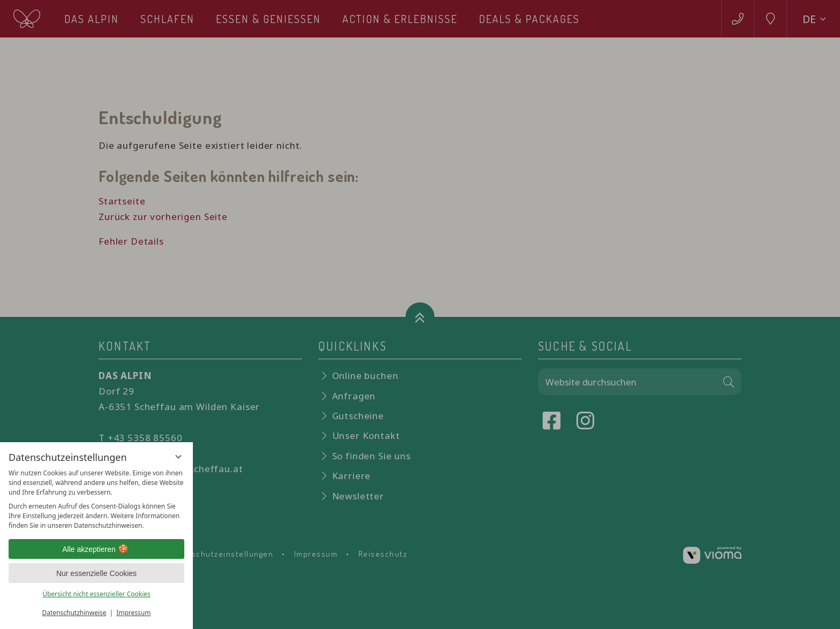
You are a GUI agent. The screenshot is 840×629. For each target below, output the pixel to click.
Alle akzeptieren (96, 549)
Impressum (133, 613)
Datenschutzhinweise (74, 613)
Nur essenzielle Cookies (96, 573)
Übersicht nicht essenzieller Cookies (96, 594)
